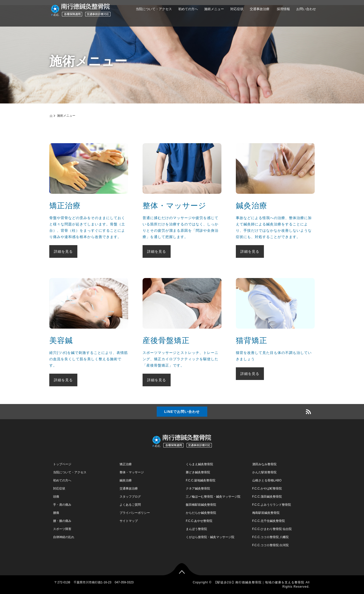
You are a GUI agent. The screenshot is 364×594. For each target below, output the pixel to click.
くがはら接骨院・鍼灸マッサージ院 (210, 537)
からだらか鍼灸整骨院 (201, 513)
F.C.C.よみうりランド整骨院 (272, 505)
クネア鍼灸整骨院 (198, 489)
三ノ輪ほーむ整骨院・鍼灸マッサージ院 (213, 497)
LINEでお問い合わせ (182, 412)
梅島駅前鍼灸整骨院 (266, 513)
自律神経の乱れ (64, 537)
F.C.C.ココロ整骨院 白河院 (271, 545)
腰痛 (56, 513)
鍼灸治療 (126, 480)
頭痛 (56, 497)
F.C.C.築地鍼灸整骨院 (201, 480)
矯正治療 (126, 464)
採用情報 (283, 9)
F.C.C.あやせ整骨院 (199, 521)
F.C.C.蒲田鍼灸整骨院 (267, 497)
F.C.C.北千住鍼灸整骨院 (269, 521)
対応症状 (237, 9)
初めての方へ (188, 9)
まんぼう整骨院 (196, 529)
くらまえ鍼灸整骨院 (199, 464)
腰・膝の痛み (62, 521)
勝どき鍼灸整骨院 (198, 472)
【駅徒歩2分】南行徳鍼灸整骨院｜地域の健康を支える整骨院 (259, 582)
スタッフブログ (130, 497)
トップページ (62, 464)
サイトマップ (129, 521)
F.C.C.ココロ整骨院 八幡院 (271, 537)
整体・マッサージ (132, 472)
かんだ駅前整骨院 (264, 472)
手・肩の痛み (62, 505)
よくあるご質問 (130, 505)
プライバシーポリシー (135, 513)
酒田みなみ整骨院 (264, 464)
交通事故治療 (260, 9)
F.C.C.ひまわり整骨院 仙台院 (272, 529)
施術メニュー (214, 9)
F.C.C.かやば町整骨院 (267, 489)
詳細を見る (63, 251)
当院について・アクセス (154, 9)
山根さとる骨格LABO (267, 480)
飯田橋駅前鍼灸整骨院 (201, 505)
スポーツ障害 (62, 529)
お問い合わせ (306, 9)
